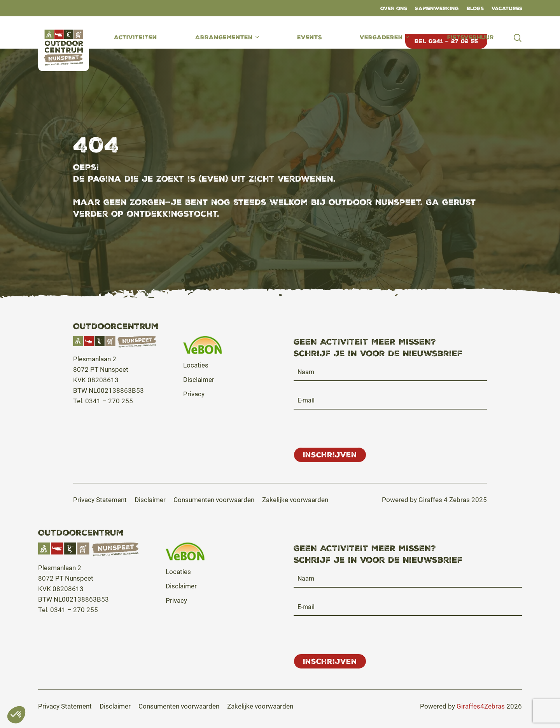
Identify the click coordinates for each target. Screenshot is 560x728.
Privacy (194, 394)
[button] (100, 500)
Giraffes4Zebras (481, 706)
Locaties (196, 365)
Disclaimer (199, 379)
